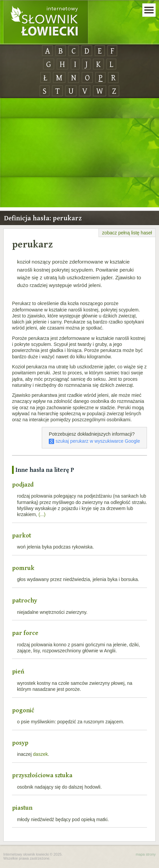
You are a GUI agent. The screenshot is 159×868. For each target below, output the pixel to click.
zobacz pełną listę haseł (127, 233)
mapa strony (146, 854)
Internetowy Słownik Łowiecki (46, 22)
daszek (41, 754)
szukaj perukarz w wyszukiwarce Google (94, 441)
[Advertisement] (79, 153)
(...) (42, 514)
